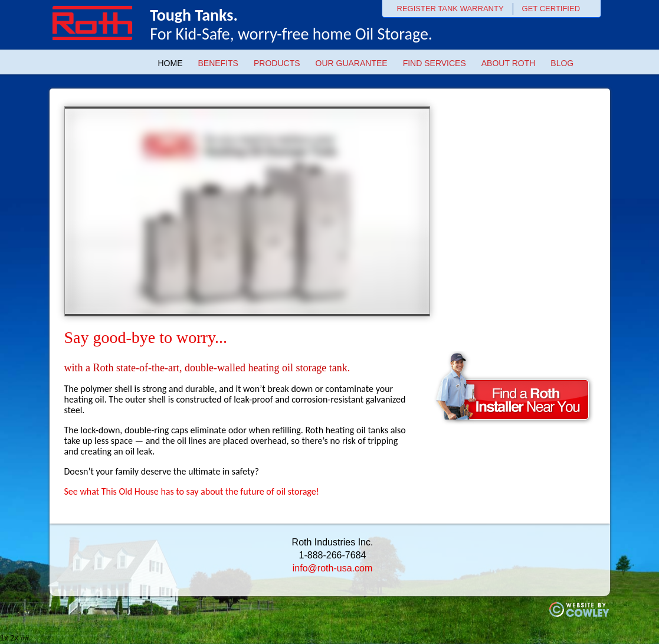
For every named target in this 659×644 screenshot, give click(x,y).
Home (171, 63)
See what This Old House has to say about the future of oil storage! (192, 491)
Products (277, 63)
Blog (562, 63)
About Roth (509, 63)
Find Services (435, 63)
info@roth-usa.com (332, 568)
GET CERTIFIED (551, 9)
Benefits (218, 63)
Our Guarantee (352, 63)
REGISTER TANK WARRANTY (450, 9)
